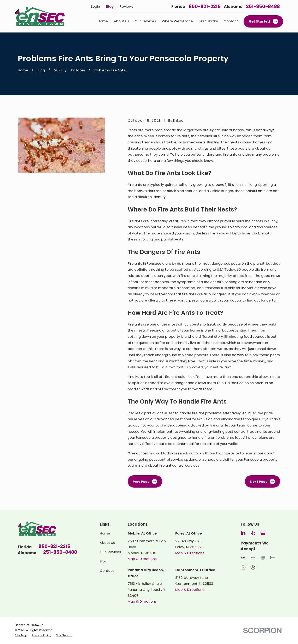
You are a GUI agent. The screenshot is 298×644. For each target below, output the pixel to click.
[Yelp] (253, 533)
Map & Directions (142, 559)
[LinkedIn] (243, 533)
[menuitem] (21, 636)
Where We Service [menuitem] (177, 21)
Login (96, 7)
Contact (107, 571)
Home (105, 533)
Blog (110, 7)
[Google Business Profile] (263, 533)
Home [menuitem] (103, 21)
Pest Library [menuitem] (208, 21)
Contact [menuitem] (231, 21)
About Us (107, 543)
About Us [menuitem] (121, 21)
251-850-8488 (263, 7)
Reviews (127, 7)
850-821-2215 (205, 7)
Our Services (110, 552)
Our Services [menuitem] (145, 21)
